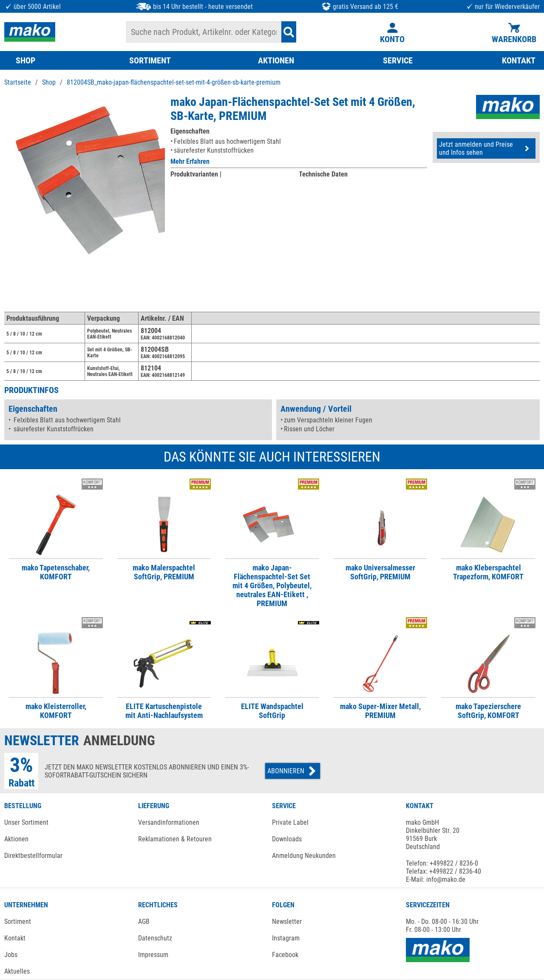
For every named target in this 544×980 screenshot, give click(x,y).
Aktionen (16, 839)
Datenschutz (155, 938)
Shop (49, 82)
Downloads (287, 839)
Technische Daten (323, 174)
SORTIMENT (150, 60)
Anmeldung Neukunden (304, 856)
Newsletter (287, 922)
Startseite (18, 82)
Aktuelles (17, 971)
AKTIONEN (276, 60)
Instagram (286, 938)
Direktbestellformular (33, 856)
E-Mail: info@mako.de (436, 879)
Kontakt (15, 938)
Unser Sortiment (26, 822)
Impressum (153, 955)
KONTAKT (519, 60)
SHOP (25, 60)
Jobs (11, 955)
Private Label (290, 822)
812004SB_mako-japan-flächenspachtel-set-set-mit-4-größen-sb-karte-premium (174, 82)
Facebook (285, 955)
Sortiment (18, 922)
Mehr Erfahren (190, 161)
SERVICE (398, 60)
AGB (144, 922)
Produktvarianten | (196, 174)
